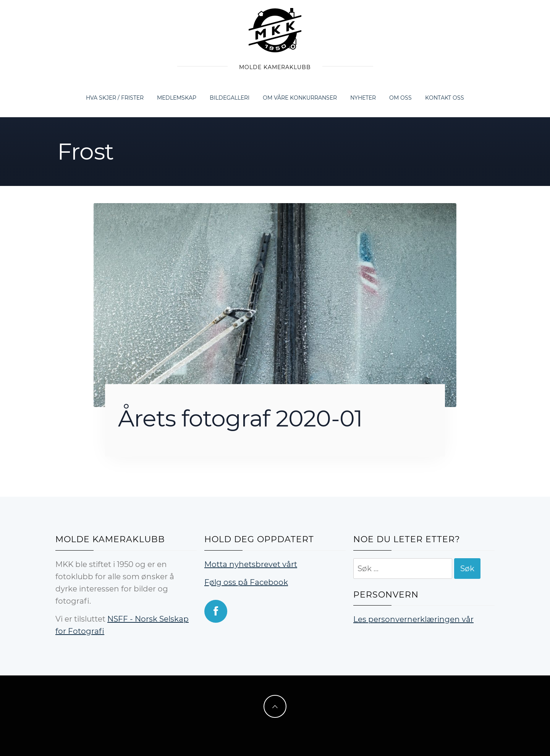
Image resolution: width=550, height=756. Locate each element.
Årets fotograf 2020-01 (240, 418)
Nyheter (363, 98)
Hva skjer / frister (115, 98)
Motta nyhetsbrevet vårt (251, 564)
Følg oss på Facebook (246, 582)
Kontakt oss (445, 98)
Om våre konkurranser (300, 98)
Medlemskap (177, 98)
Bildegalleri (230, 98)
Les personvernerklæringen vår (413, 619)
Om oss (400, 98)
